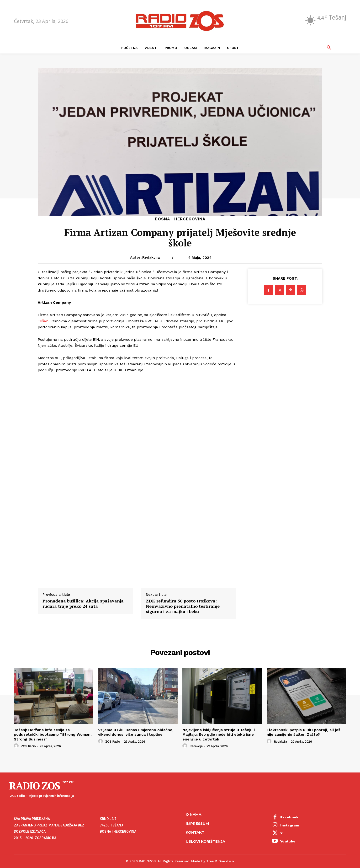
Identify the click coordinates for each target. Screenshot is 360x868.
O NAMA (193, 814)
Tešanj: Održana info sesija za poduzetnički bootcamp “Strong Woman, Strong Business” (53, 734)
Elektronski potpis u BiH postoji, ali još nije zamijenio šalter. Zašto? (304, 732)
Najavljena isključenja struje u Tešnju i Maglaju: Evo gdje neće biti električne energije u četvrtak (219, 734)
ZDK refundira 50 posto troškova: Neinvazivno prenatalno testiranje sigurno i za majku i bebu (183, 606)
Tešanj (44, 321)
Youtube (288, 841)
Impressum (197, 823)
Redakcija (151, 257)
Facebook (289, 817)
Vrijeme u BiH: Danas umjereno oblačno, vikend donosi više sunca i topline (136, 732)
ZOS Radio (28, 746)
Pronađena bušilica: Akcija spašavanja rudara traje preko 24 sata (83, 604)
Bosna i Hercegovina (180, 219)
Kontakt (195, 832)
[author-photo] (17, 746)
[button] (329, 48)
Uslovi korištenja (205, 841)
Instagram (290, 825)
